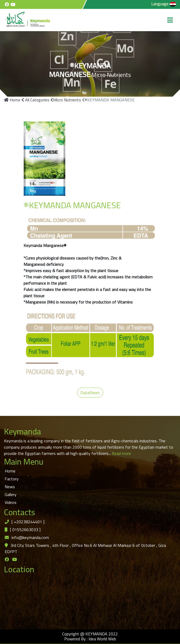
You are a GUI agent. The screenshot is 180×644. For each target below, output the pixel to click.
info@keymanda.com (30, 537)
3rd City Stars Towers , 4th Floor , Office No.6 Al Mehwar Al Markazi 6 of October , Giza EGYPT (85, 548)
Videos (11, 502)
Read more (121, 453)
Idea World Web (102, 639)
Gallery (11, 494)
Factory (12, 479)
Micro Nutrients (66, 100)
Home (12, 100)
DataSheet (90, 393)
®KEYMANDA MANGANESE (108, 100)
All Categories (35, 100)
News (10, 487)
